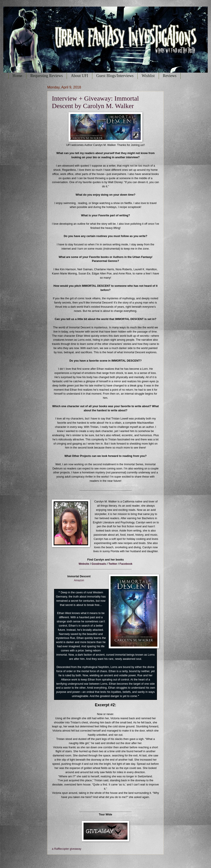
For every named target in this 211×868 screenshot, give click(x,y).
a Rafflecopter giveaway (67, 849)
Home (17, 76)
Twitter (113, 564)
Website (84, 564)
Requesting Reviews (46, 76)
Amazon (79, 580)
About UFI (79, 76)
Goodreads (99, 564)
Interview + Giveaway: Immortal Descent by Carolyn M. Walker (95, 102)
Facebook (126, 564)
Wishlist (148, 76)
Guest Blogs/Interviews (115, 76)
